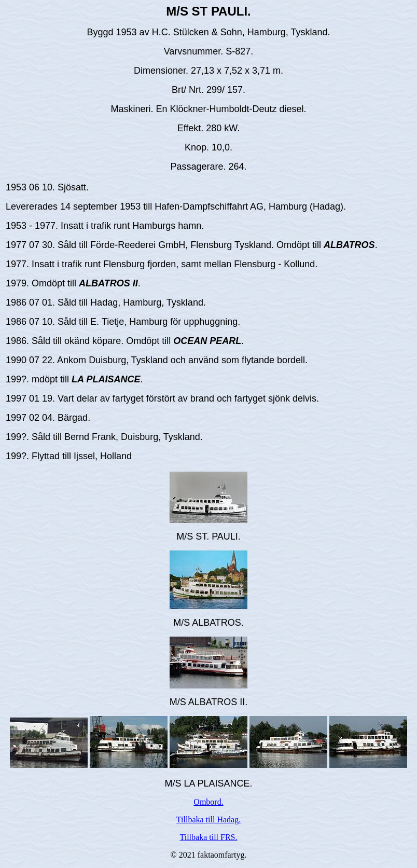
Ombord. (208, 802)
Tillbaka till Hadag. (208, 819)
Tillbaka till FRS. (209, 837)
